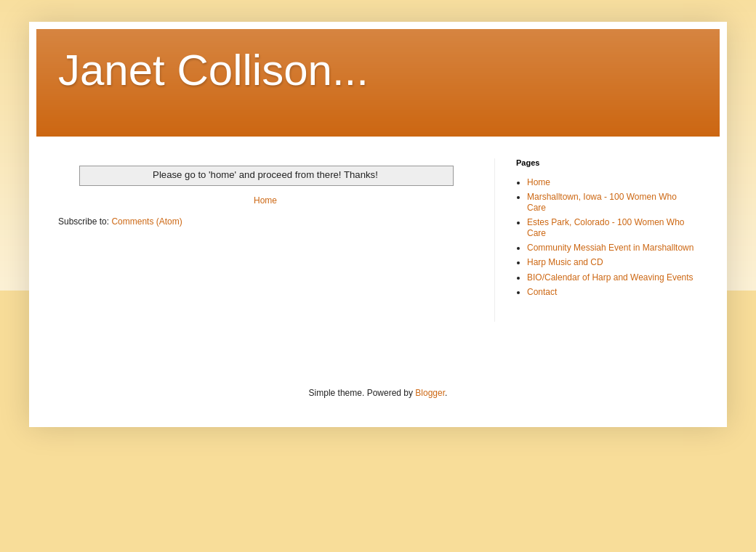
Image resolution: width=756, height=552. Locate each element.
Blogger (430, 393)
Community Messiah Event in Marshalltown (610, 248)
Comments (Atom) (146, 222)
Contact (542, 292)
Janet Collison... (213, 70)
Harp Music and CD (565, 262)
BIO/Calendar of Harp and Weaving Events (610, 277)
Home (265, 200)
